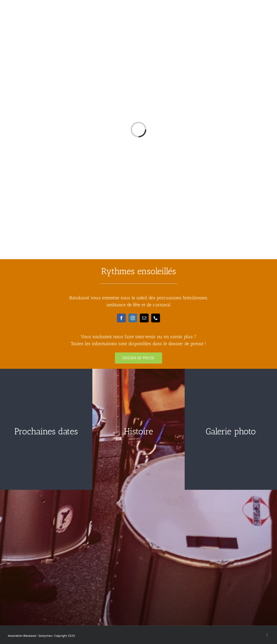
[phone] (156, 318)
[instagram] (133, 318)
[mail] (144, 318)
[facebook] (121, 318)
